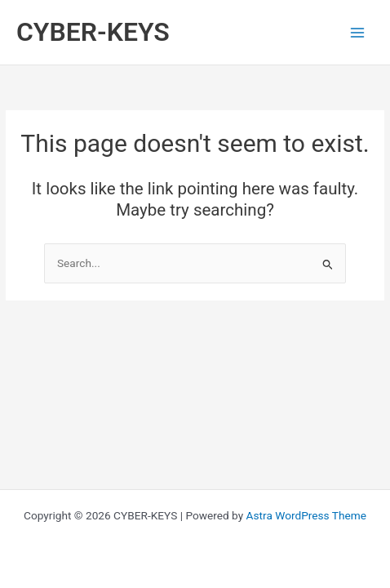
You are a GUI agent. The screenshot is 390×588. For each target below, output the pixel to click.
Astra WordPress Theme (306, 515)
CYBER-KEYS (93, 32)
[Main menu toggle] (358, 32)
